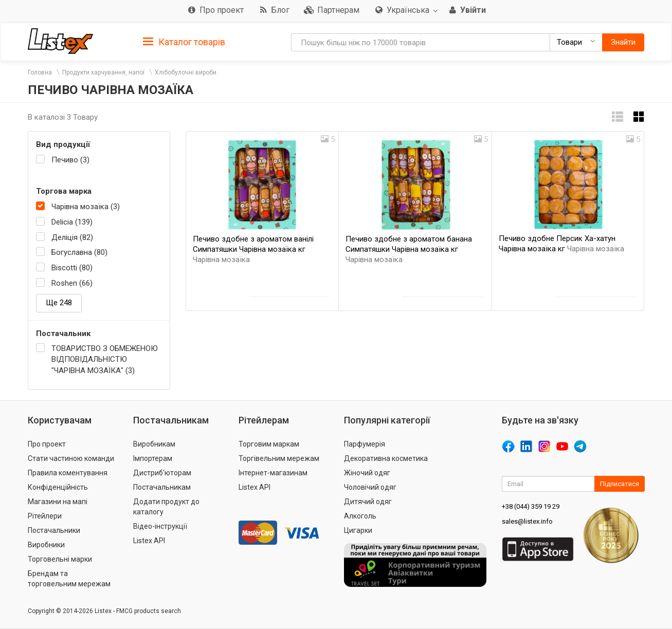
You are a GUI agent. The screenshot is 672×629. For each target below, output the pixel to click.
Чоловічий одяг (370, 487)
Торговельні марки (60, 559)
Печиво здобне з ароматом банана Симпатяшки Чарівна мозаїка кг (409, 249)
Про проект (47, 444)
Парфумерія (365, 444)
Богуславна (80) (79, 252)
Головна (40, 72)
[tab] (184, 41)
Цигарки (358, 530)
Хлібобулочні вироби (186, 72)
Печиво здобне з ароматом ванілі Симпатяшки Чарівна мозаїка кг (253, 249)
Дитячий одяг (368, 502)
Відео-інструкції (160, 526)
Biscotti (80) (72, 268)
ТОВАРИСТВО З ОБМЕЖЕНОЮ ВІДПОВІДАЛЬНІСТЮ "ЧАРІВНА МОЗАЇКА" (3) (105, 359)
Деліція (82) (72, 237)
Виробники (46, 545)
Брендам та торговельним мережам (69, 579)
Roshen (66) (72, 283)
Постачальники (54, 530)
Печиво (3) (70, 160)
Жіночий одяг (367, 473)
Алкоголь (360, 516)
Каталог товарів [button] (184, 42)
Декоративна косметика (386, 458)
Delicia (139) (72, 222)
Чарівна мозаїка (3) (86, 207)
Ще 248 (59, 303)
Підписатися (620, 484)
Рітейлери (45, 516)
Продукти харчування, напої (103, 72)
